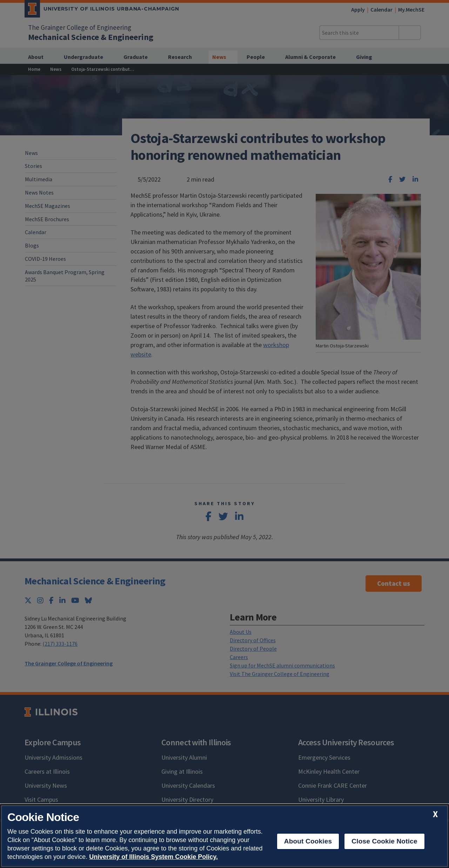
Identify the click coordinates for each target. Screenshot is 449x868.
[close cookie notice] (435, 814)
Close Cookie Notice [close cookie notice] (384, 841)
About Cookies (308, 841)
